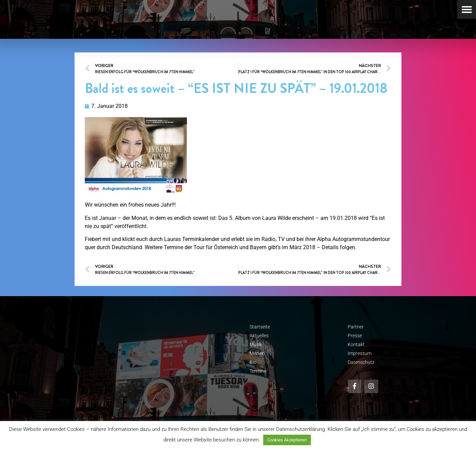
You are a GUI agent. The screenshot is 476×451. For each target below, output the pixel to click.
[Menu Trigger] (467, 9)
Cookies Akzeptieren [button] (287, 440)
